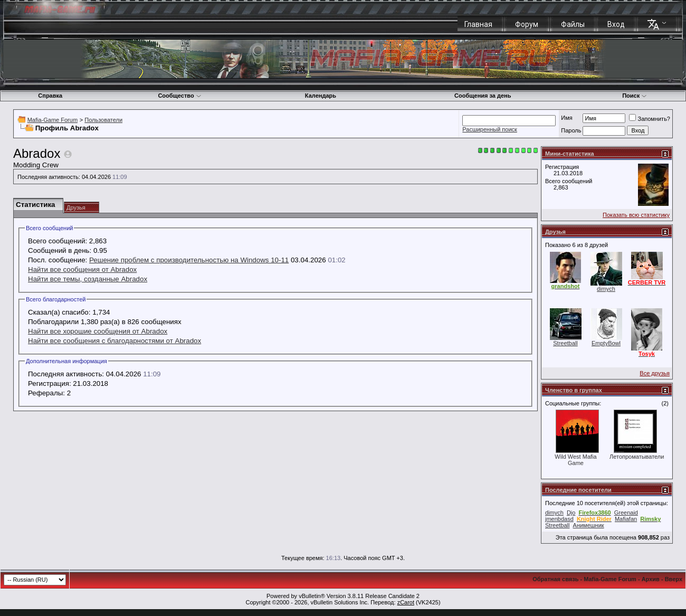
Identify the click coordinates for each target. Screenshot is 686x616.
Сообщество (179, 96)
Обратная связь (555, 579)
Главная (478, 24)
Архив (651, 579)
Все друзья (655, 373)
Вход (616, 24)
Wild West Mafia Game (575, 460)
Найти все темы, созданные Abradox (88, 279)
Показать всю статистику (636, 215)
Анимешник (589, 525)
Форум (527, 24)
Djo (571, 513)
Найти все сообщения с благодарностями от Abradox (115, 341)
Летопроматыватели (637, 457)
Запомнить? (650, 119)
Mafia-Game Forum (53, 120)
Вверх (674, 579)
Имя (566, 118)
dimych (606, 289)
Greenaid (626, 513)
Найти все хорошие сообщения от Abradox (98, 331)
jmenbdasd (559, 519)
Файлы (573, 24)
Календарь (321, 96)
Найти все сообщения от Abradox (82, 269)
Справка (50, 96)
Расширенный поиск (490, 129)
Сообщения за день (483, 96)
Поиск (635, 96)
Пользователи (103, 120)
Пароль (571, 130)
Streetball (565, 343)
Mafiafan (626, 519)
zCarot (406, 602)
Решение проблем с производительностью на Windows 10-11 (189, 260)
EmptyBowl (606, 343)
